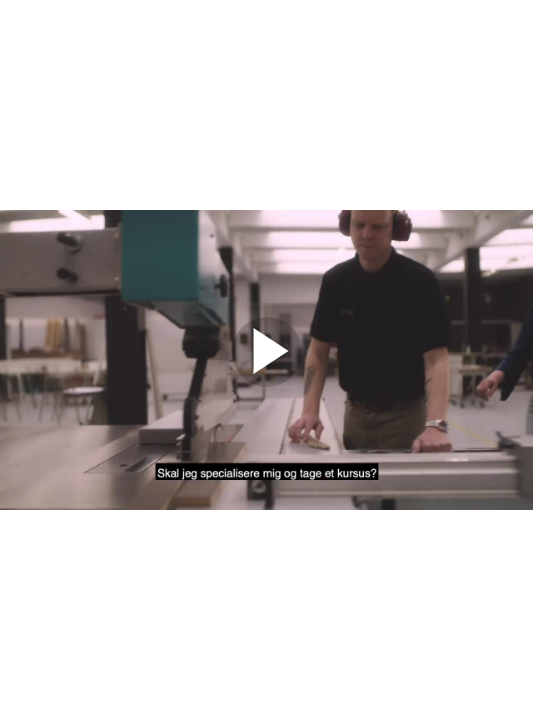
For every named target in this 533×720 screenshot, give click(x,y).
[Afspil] (267, 382)
